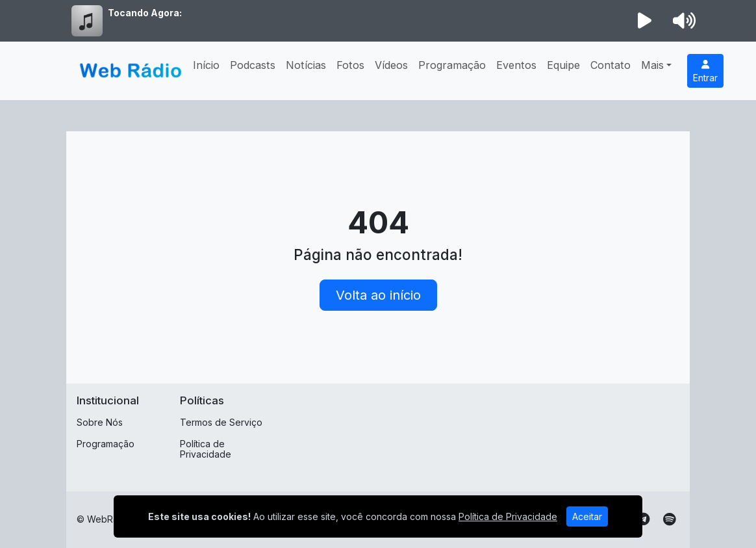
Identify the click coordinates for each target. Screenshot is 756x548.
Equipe (563, 65)
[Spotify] (669, 519)
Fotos (350, 65)
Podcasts (253, 65)
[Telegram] (643, 519)
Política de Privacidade (206, 449)
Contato (611, 65)
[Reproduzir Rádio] (645, 21)
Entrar (705, 72)
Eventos (516, 65)
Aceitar (587, 516)
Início (206, 65)
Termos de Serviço (221, 422)
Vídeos (391, 65)
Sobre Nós (100, 422)
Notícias (306, 65)
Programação (452, 65)
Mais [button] (652, 65)
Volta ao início (378, 295)
